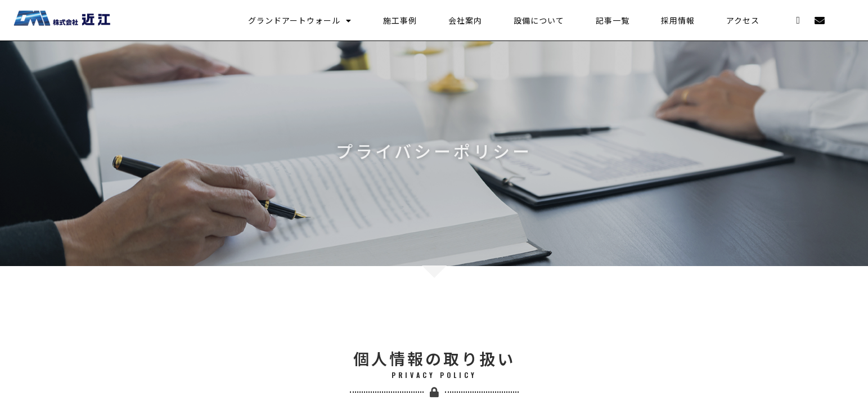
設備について (539, 20)
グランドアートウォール (300, 20)
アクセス (743, 20)
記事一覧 (613, 20)
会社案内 (465, 20)
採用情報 (678, 20)
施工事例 (400, 20)
